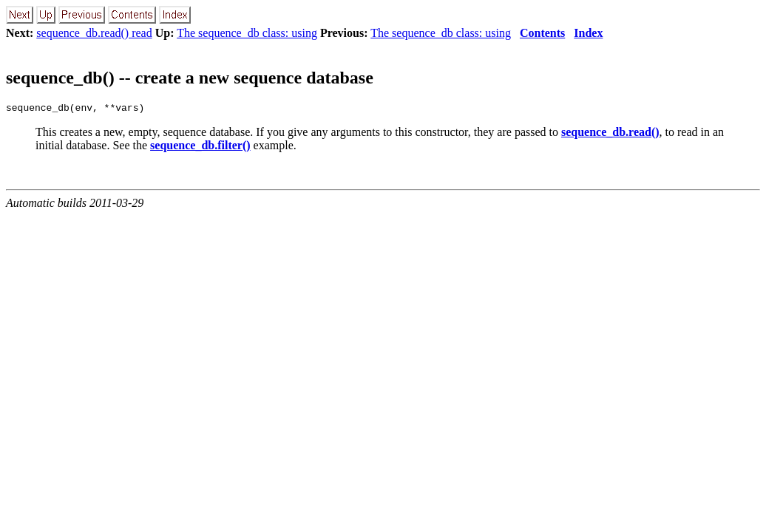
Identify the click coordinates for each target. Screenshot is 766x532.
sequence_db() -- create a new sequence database (190, 78)
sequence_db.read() (610, 134)
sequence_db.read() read (94, 33)
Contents (542, 33)
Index (588, 33)
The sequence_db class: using (247, 33)
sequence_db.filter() (200, 147)
